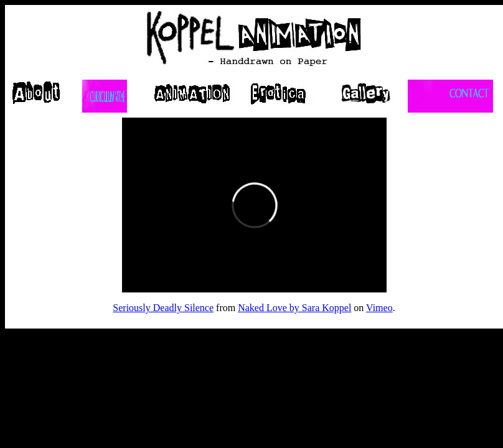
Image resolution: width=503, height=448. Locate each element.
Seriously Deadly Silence (163, 308)
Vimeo (379, 308)
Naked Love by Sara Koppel (294, 308)
